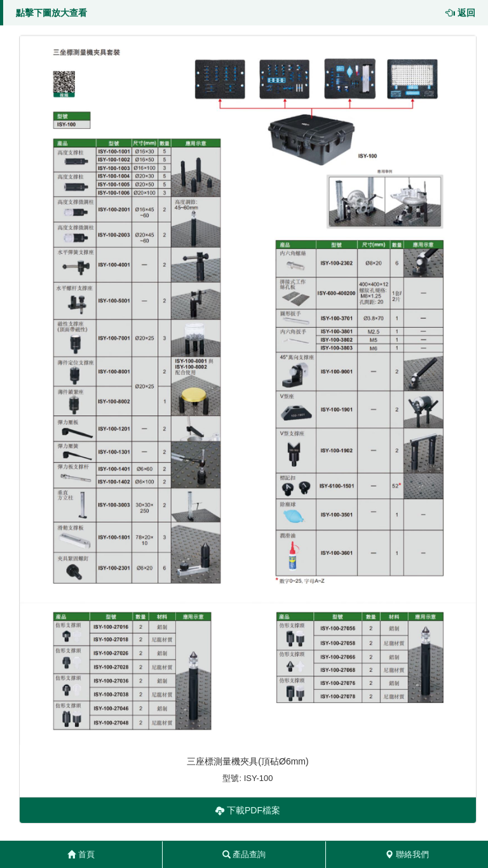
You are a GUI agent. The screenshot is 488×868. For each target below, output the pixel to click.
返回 (461, 13)
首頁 (81, 854)
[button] (248, 390)
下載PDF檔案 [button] (248, 810)
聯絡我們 (407, 854)
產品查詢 (244, 854)
